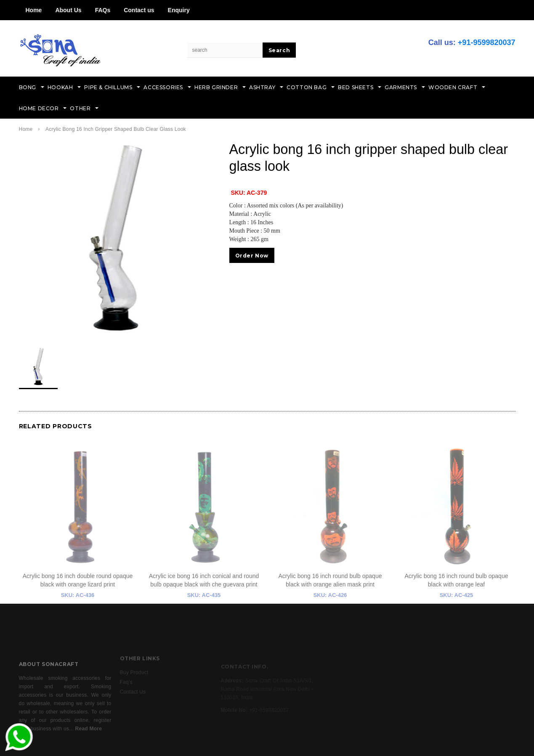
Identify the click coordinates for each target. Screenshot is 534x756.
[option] (116, 238)
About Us (68, 10)
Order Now (252, 256)
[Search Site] (225, 50)
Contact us (139, 10)
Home (34, 10)
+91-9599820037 (487, 42)
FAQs (103, 10)
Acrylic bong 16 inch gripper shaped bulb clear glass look (116, 129)
